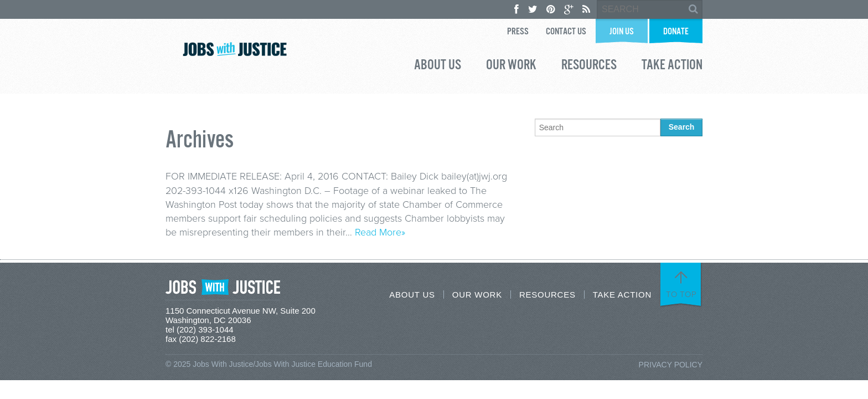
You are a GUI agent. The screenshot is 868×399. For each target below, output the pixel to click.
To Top (681, 294)
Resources (589, 66)
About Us (438, 66)
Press (518, 32)
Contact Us (566, 32)
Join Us (622, 32)
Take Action (672, 66)
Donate (676, 32)
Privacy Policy (671, 365)
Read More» (380, 232)
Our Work (511, 66)
